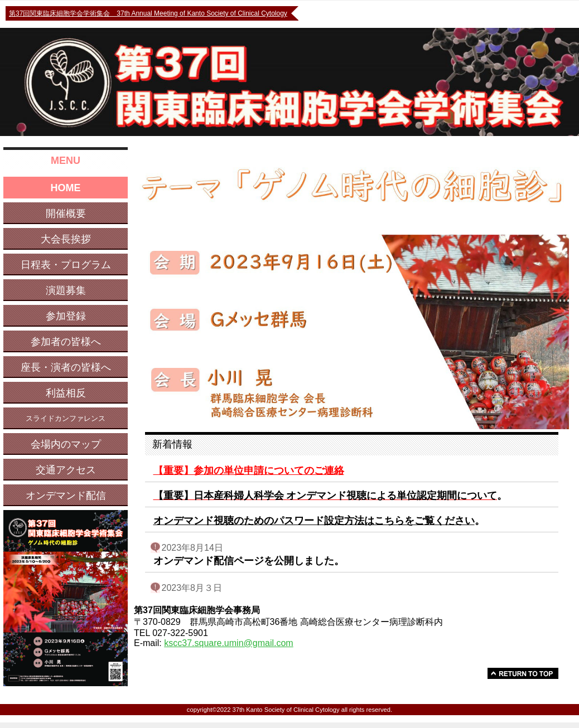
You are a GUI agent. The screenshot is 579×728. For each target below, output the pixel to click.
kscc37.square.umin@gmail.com (228, 643)
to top (523, 673)
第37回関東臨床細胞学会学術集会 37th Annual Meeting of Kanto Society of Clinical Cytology (148, 13)
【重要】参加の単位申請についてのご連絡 (249, 470)
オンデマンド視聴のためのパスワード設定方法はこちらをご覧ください (314, 521)
